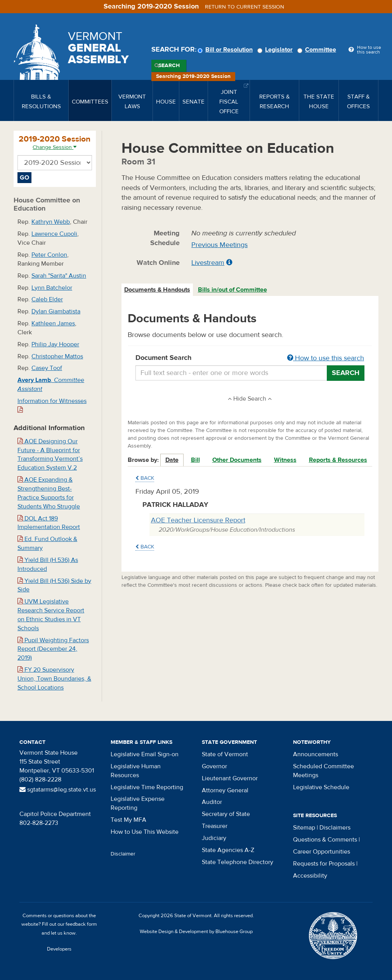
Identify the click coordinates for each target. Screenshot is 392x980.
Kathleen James (53, 323)
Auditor (212, 802)
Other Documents (237, 460)
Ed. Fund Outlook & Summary (47, 544)
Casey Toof (47, 368)
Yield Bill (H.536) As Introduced (48, 564)
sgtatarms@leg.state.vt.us (58, 790)
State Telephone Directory (238, 862)
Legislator (276, 50)
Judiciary (214, 838)
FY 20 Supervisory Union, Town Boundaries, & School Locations (54, 679)
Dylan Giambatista (56, 311)
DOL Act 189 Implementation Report (49, 523)
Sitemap (304, 828)
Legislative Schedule (321, 787)
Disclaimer (123, 854)
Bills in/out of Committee (232, 290)
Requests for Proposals (324, 864)
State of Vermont (225, 754)
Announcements (316, 754)
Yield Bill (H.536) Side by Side (54, 585)
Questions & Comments (325, 840)
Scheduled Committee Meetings (323, 771)
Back (145, 478)
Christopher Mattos (57, 356)
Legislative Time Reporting (147, 787)
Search (169, 66)
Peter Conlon (49, 255)
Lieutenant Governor (230, 778)
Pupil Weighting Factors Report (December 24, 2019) (53, 649)
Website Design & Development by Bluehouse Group (196, 932)
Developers (59, 949)
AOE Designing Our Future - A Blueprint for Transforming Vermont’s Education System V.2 (50, 455)
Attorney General (225, 790)
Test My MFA (128, 820)
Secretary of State (226, 814)
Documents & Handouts (157, 290)
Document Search (250, 358)
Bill (195, 460)
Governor (214, 766)
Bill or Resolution (226, 50)
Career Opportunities (322, 852)
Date (172, 460)
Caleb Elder (47, 299)
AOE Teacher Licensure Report (198, 520)
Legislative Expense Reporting (138, 803)
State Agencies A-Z (228, 850)
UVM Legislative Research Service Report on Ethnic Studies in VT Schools (51, 615)
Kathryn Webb (51, 222)
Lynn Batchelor (52, 288)
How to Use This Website (145, 832)
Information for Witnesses (52, 405)
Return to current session (245, 7)
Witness (285, 460)
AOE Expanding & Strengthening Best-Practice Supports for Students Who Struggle (49, 493)
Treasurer (215, 826)
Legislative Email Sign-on (145, 754)
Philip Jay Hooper (55, 344)
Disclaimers (335, 828)
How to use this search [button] (326, 358)
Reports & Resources (338, 460)
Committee (318, 50)
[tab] (158, 290)
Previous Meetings (219, 245)
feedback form (81, 924)
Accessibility (310, 876)
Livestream (208, 263)
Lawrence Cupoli (54, 234)
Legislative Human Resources (136, 771)
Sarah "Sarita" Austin (59, 276)
